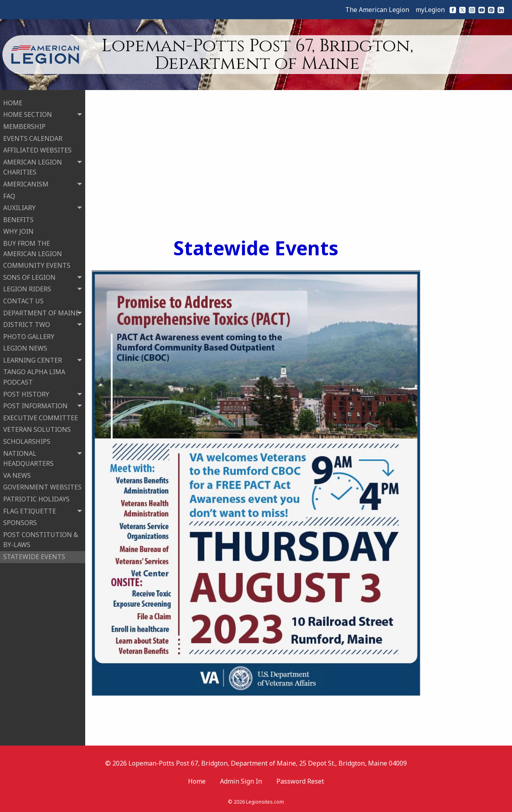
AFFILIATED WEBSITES (37, 150)
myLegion (430, 10)
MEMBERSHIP (24, 126)
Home (197, 781)
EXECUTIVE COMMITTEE (41, 417)
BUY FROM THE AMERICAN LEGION (33, 248)
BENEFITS (18, 219)
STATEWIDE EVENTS (34, 556)
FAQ (9, 195)
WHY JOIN (18, 231)
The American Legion (377, 10)
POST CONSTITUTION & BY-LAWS (41, 539)
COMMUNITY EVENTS (37, 265)
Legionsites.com (265, 802)
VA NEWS (17, 475)
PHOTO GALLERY (29, 336)
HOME (13, 102)
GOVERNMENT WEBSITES (42, 487)
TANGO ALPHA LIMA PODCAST (34, 377)
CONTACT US (23, 300)
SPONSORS (20, 522)
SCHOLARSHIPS (27, 441)
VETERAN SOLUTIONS (37, 429)
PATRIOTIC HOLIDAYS (36, 498)
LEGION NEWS (25, 348)
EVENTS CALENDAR (33, 138)
